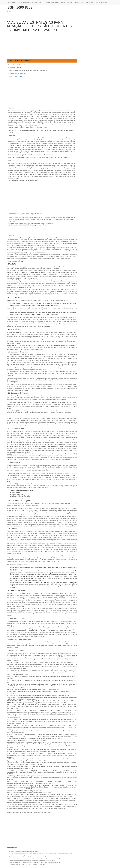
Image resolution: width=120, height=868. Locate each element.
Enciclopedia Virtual (52, 2)
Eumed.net (11, 2)
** (7, 804)
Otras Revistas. (79, 2)
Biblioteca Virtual (66, 2)
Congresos (90, 2)
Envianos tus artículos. (102, 2)
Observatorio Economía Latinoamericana (30, 2)
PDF (22, 76)
